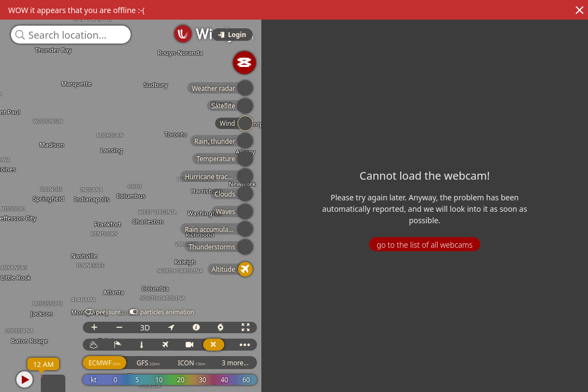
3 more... (235, 363)
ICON (192, 363)
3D (145, 327)
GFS (148, 363)
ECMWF (104, 363)
